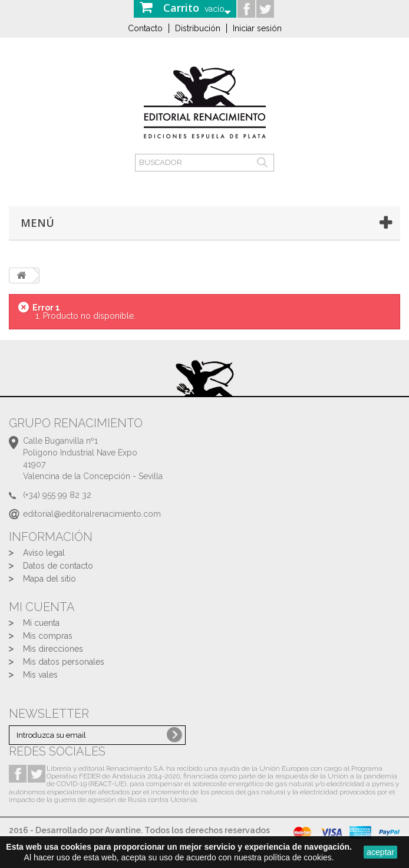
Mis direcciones (53, 649)
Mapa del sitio (50, 579)
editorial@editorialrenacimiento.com (92, 514)
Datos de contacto (58, 566)
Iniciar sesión (257, 28)
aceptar (380, 852)
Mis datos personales (64, 662)
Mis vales (40, 675)
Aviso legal (44, 553)
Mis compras (48, 636)
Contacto (145, 28)
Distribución (198, 28)
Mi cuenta (41, 623)
